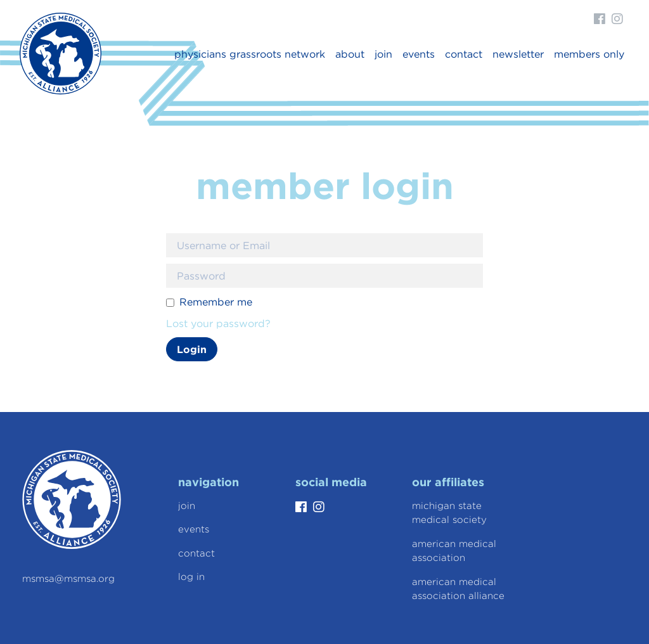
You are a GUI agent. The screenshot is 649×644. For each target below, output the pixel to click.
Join (383, 54)
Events (419, 54)
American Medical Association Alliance (458, 589)
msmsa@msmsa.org (68, 579)
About (350, 54)
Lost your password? (218, 323)
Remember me (216, 302)
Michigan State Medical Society (449, 513)
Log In (191, 577)
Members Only (589, 54)
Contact (464, 54)
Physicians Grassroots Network (250, 54)
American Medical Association (454, 551)
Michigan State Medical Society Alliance (61, 54)
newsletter (518, 54)
